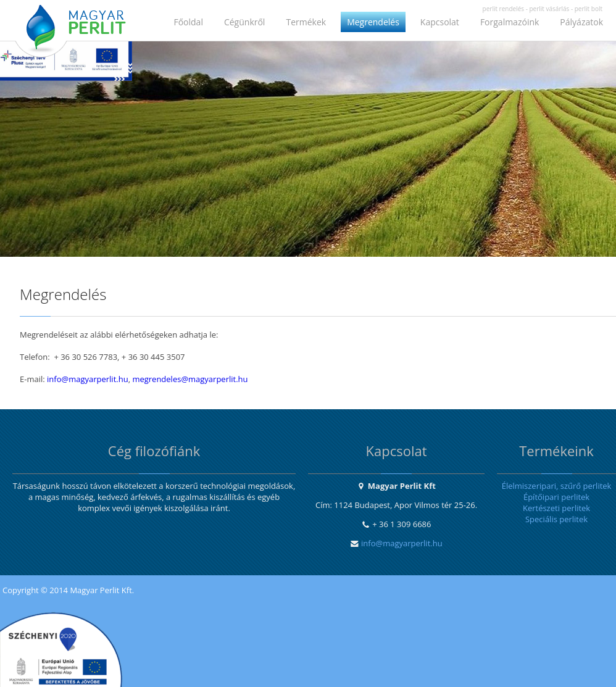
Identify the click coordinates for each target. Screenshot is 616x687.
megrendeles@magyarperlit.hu (190, 379)
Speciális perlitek (556, 519)
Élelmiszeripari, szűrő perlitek (557, 486)
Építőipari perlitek (556, 497)
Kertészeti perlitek (556, 508)
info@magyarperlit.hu (88, 379)
